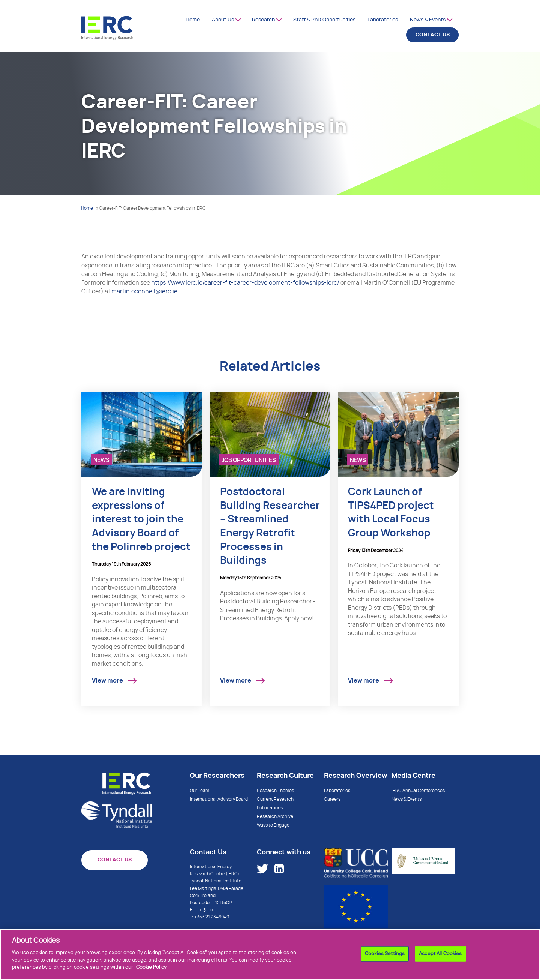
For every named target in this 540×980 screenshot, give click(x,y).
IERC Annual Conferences (418, 791)
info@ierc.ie (207, 910)
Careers (332, 799)
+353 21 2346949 (212, 917)
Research (263, 20)
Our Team (199, 791)
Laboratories (383, 20)
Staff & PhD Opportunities (324, 20)
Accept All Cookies (440, 956)
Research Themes (275, 791)
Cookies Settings (385, 956)
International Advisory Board (219, 799)
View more (107, 681)
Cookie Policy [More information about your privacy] (151, 970)
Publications (270, 808)
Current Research (275, 799)
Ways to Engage (273, 825)
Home (193, 20)
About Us (223, 20)
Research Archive (275, 816)
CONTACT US (433, 35)
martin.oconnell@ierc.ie (144, 291)
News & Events (428, 20)
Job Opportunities (249, 460)
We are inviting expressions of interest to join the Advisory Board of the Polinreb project (141, 519)
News (101, 460)
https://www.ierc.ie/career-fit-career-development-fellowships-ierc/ (245, 283)
